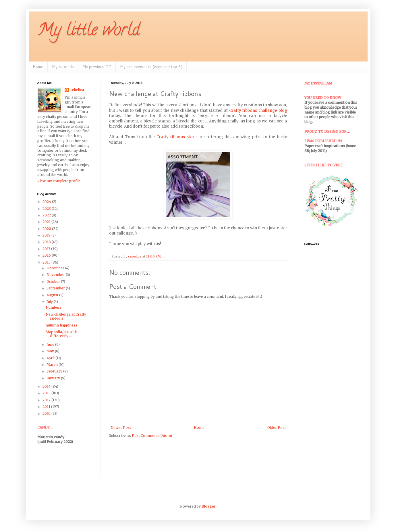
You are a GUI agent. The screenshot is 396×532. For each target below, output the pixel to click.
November (56, 275)
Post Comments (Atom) (152, 436)
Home (38, 67)
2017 (47, 249)
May (51, 351)
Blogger (208, 506)
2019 (47, 235)
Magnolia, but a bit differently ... (61, 334)
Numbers (54, 307)
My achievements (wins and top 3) (151, 67)
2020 (47, 229)
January (54, 378)
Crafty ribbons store (177, 137)
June (51, 344)
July (50, 302)
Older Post (277, 428)
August (53, 295)
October (54, 282)
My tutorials (63, 67)
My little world (89, 31)
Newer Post (121, 428)
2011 (47, 407)
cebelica (77, 90)
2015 (47, 262)
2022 (47, 215)
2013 (47, 393)
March (53, 365)
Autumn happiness (62, 325)
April (51, 358)
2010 (47, 413)
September (56, 288)
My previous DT (97, 67)
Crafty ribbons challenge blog (258, 111)
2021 (47, 222)
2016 (47, 255)
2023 (47, 209)
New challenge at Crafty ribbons (66, 316)
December (56, 268)
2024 (47, 202)
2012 (47, 400)
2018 (47, 242)
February (55, 371)
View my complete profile (59, 181)
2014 (47, 386)
